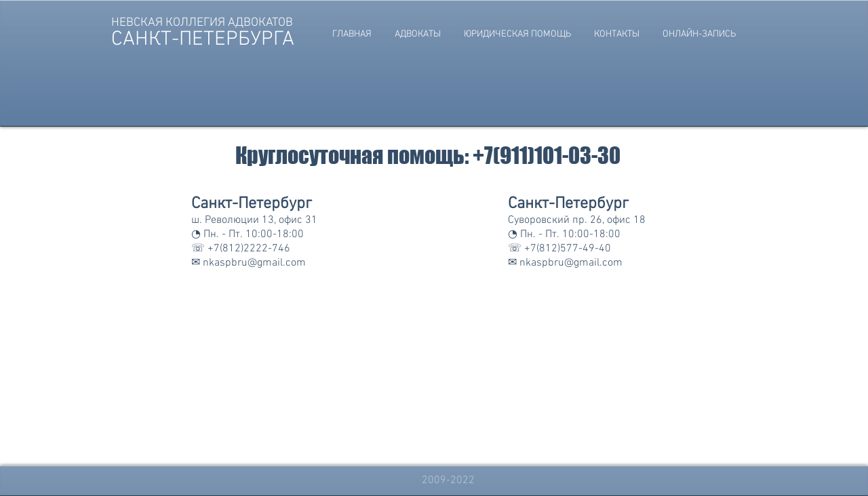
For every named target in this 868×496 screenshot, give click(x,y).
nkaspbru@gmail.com (254, 263)
